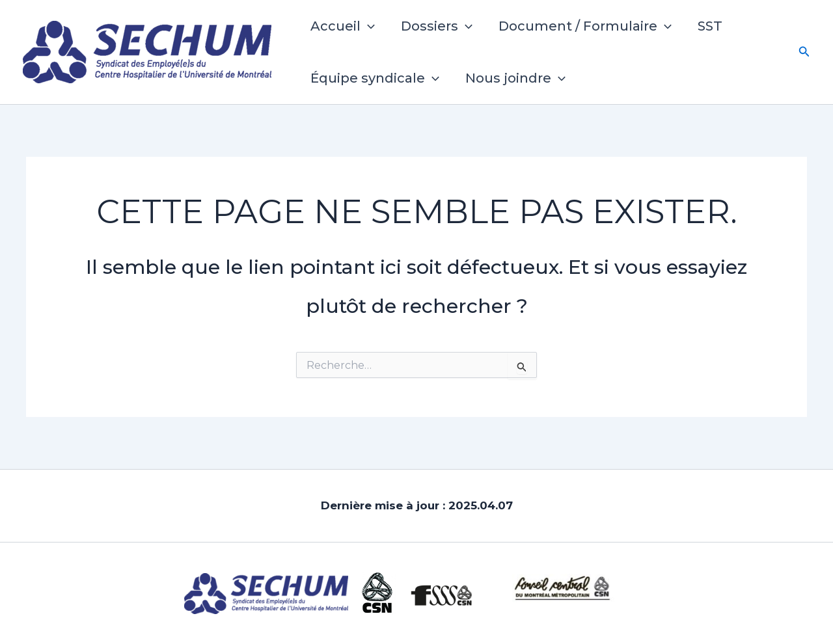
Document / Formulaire (585, 26)
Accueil (343, 26)
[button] (368, 26)
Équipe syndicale (375, 78)
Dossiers (437, 26)
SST (710, 26)
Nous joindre (515, 78)
